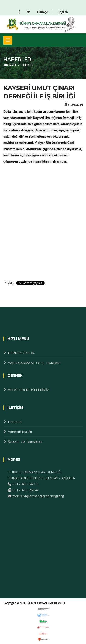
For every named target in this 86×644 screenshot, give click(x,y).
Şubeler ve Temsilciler (25, 441)
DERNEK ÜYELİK (21, 353)
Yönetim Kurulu (20, 432)
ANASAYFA (10, 65)
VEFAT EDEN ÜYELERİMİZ (29, 390)
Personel (15, 422)
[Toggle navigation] (8, 40)
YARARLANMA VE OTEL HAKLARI (34, 363)
